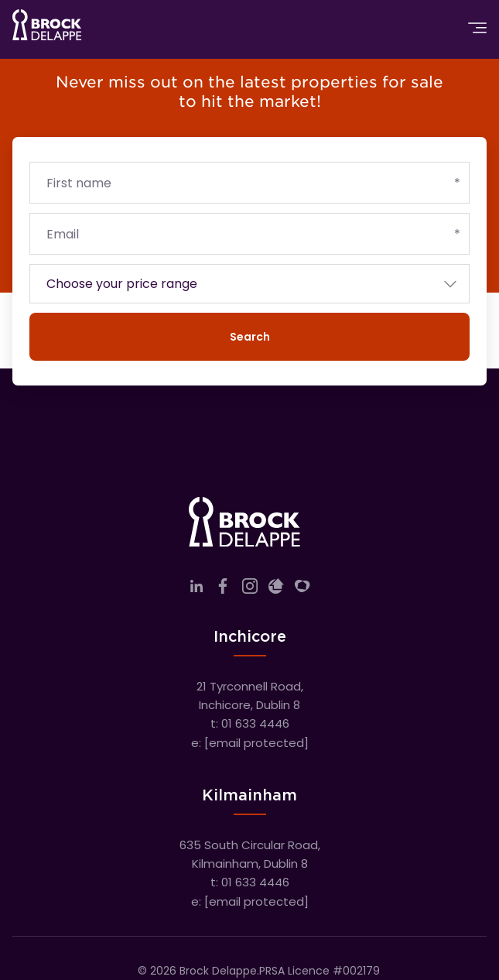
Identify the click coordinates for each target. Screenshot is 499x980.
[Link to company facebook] (223, 589)
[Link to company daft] (276, 589)
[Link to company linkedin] (197, 589)
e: (250, 743)
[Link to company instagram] (250, 589)
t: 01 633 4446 (250, 723)
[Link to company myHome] (302, 589)
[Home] (47, 28)
